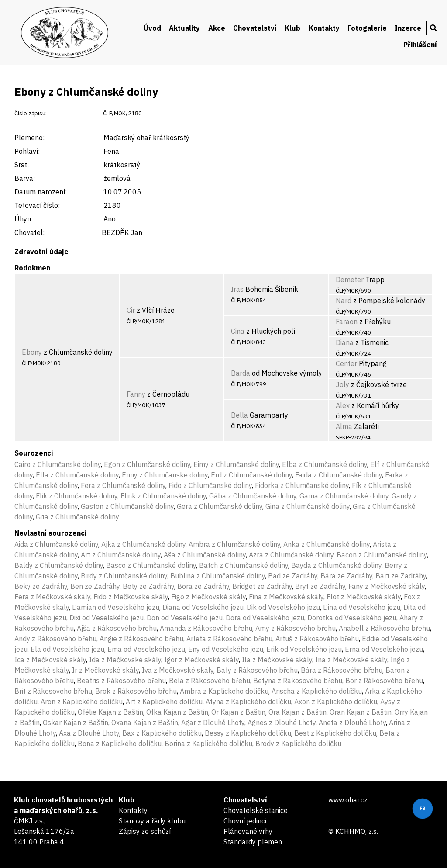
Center (346, 363)
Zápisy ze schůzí (145, 831)
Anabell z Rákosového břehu (384, 628)
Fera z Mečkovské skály (52, 597)
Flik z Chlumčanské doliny (77, 496)
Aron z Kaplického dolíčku (82, 702)
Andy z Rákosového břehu (55, 639)
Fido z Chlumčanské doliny (210, 485)
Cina (238, 331)
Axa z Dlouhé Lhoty (89, 733)
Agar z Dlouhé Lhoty (213, 723)
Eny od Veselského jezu (226, 649)
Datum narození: (41, 192)
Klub (292, 28)
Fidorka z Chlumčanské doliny (302, 485)
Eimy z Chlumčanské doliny (236, 464)
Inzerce (408, 28)
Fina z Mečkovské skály (286, 597)
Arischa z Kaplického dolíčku (317, 691)
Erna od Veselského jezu (384, 649)
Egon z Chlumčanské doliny (147, 464)
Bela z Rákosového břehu (210, 681)
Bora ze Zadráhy (203, 586)
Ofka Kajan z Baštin (177, 712)
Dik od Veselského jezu (283, 607)
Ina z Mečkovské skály (351, 660)
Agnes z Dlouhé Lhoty (282, 723)
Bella (239, 415)
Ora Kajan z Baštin (297, 712)
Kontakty (324, 28)
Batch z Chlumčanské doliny (244, 565)
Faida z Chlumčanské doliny (339, 475)
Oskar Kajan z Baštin (76, 723)
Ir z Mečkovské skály (105, 670)
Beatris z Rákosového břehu (121, 681)
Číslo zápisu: (31, 113)
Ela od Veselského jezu (67, 649)
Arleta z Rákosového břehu (229, 639)
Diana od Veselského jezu (203, 607)
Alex (343, 405)
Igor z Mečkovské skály (201, 660)
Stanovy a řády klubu (152, 821)
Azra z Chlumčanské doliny (291, 555)
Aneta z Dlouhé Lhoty (352, 723)
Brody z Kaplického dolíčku (298, 744)
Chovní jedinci (245, 821)
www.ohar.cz (348, 800)
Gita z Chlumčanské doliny (77, 517)
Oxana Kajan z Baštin (145, 723)
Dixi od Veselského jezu (107, 618)
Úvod (152, 28)
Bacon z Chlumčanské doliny (382, 555)
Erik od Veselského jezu (304, 649)
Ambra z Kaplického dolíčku (224, 691)
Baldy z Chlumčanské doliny (59, 565)
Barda (241, 373)
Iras (237, 289)
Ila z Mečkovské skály (277, 660)
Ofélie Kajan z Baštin (110, 712)
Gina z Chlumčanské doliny (308, 506)
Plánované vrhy (248, 831)
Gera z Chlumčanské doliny (220, 506)
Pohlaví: (27, 151)
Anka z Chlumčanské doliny (327, 544)
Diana (345, 342)
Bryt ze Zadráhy (320, 586)
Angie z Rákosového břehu (141, 639)
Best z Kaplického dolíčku (335, 733)
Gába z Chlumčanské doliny (253, 496)
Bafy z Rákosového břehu (257, 670)
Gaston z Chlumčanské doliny (127, 506)
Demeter (350, 280)
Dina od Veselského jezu (362, 607)
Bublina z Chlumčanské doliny (218, 576)
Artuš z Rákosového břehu (317, 639)
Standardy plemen (253, 842)
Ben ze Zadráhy (95, 586)
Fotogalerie (367, 28)
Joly (342, 384)
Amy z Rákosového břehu (296, 628)
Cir (131, 310)
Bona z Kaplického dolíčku (120, 744)
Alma (344, 426)
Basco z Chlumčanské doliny (151, 565)
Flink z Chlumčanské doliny (163, 496)
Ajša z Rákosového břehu (117, 628)
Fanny (136, 394)
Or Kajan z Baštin (238, 712)
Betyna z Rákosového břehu (298, 681)
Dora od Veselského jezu (265, 618)
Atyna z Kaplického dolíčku (248, 702)
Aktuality (184, 28)
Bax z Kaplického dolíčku (162, 733)
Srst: (22, 165)
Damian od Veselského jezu (116, 607)
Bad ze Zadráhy (293, 576)
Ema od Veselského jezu (146, 649)
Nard (344, 301)
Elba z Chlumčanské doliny (325, 464)
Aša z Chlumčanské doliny (205, 555)
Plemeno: (29, 138)
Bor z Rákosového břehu (384, 681)
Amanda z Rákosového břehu (206, 628)
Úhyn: (24, 219)
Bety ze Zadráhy (148, 586)
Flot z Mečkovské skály (364, 597)
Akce (217, 28)
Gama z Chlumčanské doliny (344, 496)
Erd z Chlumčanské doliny (251, 475)
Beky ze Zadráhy (41, 586)
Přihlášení (420, 45)
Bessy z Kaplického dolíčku (248, 733)
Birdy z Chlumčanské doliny (124, 576)
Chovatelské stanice (256, 810)
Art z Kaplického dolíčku (164, 702)
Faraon (347, 322)
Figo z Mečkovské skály (208, 597)
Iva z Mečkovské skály (178, 670)
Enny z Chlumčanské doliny (165, 475)
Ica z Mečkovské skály (50, 660)
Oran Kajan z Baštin (361, 712)
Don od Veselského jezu (185, 618)
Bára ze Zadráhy (346, 576)
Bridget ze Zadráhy (262, 586)
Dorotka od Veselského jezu (352, 618)
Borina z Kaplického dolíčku (208, 744)
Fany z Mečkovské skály (387, 586)
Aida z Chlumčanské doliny (56, 544)
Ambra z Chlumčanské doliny (234, 544)
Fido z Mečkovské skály (131, 597)
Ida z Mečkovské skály (125, 660)
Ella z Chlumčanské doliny (77, 475)
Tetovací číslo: (37, 205)
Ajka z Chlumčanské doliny (143, 544)
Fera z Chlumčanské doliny (123, 485)
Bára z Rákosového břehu (342, 670)
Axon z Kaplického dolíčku (336, 702)
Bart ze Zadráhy (401, 576)
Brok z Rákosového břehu (136, 691)
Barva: (25, 178)
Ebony (32, 352)
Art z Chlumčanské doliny (121, 555)
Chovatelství (255, 28)
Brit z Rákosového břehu (53, 691)
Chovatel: (29, 232)
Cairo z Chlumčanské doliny (58, 464)
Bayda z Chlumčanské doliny (336, 565)
